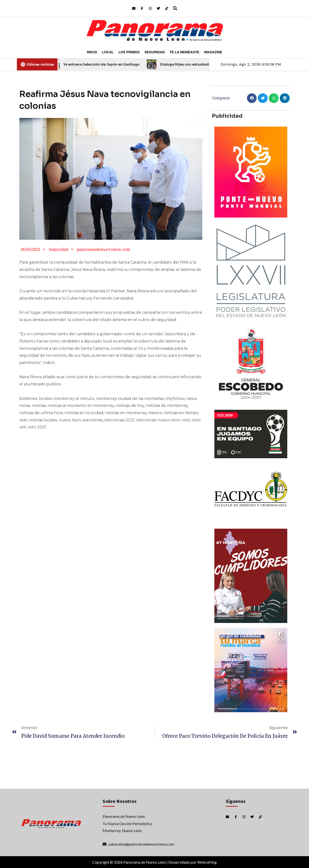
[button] (252, 98)
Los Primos (129, 52)
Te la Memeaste (185, 52)
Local (108, 52)
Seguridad (155, 52)
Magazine (213, 52)
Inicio (92, 52)
